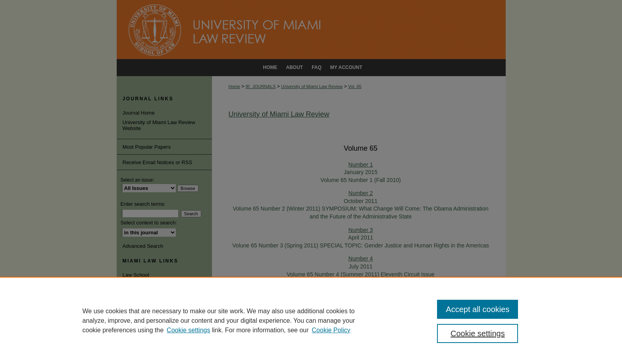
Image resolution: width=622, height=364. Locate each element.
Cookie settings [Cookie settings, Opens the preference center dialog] (478, 333)
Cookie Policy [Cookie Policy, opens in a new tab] (331, 330)
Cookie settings (188, 330)
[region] (311, 320)
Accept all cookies (478, 309)
